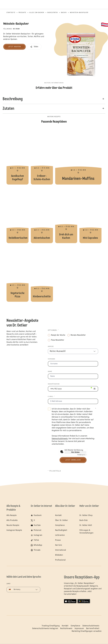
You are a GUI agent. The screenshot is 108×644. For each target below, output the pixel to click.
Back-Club (84, 520)
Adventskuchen (42, 215)
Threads (37, 550)
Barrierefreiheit (93, 629)
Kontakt (58, 515)
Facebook (38, 515)
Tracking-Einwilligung (51, 626)
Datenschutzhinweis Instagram (45, 629)
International (61, 550)
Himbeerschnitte (42, 274)
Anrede (51, 347)
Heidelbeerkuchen (18, 215)
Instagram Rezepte (14, 530)
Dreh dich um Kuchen (66, 215)
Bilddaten (59, 555)
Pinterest (38, 530)
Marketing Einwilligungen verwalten (87, 631)
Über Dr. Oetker (62, 520)
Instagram (38, 535)
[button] (34, 47)
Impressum (79, 629)
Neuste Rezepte (13, 525)
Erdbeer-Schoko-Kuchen (42, 156)
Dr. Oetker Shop (86, 515)
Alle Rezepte (12, 515)
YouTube (37, 525)
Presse (58, 540)
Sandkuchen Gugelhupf (18, 156)
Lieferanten (60, 535)
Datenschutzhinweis (91, 626)
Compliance (60, 525)
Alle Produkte (12, 520)
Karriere (59, 545)
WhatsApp (38, 545)
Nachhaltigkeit (61, 530)
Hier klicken (75, 452)
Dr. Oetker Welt (86, 525)
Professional (60, 560)
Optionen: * (53, 330)
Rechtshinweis (66, 629)
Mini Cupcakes (90, 215)
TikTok (36, 540)
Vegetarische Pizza (18, 274)
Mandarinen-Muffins (78, 156)
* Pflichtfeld (54, 471)
